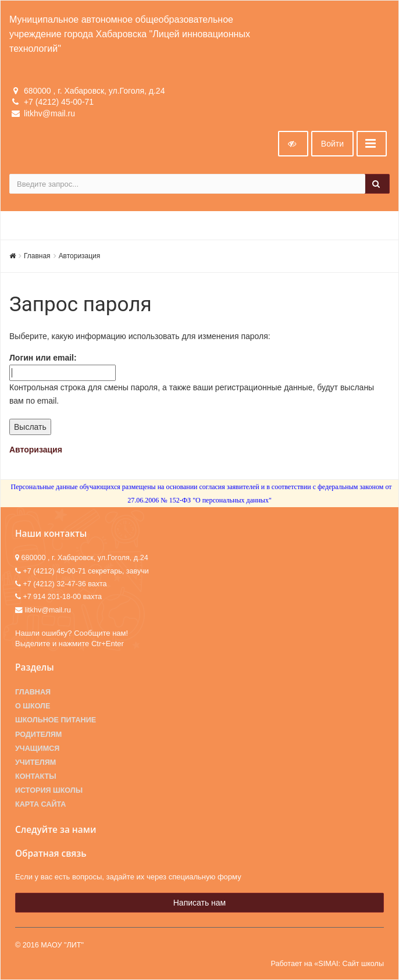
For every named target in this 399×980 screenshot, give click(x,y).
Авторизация (80, 256)
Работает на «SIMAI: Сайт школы (327, 964)
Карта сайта (40, 804)
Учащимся (37, 749)
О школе (33, 706)
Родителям (38, 735)
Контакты (36, 776)
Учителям (35, 762)
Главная (37, 256)
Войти (332, 144)
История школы (49, 790)
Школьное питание (56, 720)
